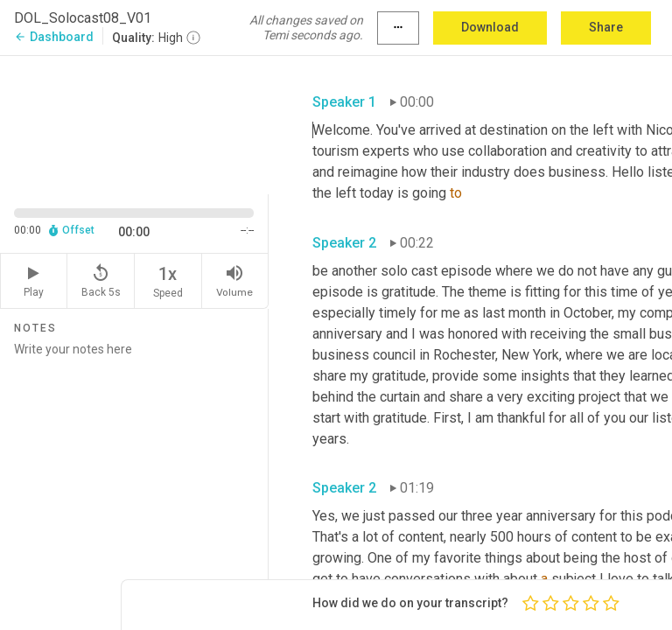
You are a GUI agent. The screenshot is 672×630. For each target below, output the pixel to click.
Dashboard (54, 37)
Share (606, 27)
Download (490, 27)
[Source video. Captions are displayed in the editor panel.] (134, 123)
